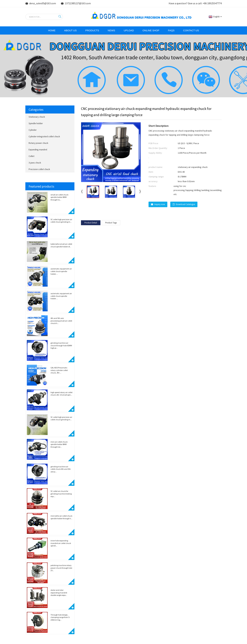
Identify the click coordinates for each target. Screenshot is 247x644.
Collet (31, 156)
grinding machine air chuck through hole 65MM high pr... (61, 345)
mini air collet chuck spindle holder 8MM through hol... (59, 444)
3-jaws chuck (35, 163)
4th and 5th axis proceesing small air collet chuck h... (61, 321)
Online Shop (151, 30)
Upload (129, 30)
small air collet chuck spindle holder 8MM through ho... (59, 197)
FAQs (171, 30)
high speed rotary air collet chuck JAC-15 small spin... (62, 394)
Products (92, 30)
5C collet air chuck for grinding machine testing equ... (61, 494)
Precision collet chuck (39, 169)
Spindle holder (36, 123)
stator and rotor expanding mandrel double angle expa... (59, 593)
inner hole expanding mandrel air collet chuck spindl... (61, 543)
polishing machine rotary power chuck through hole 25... (61, 568)
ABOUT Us (70, 30)
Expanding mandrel (38, 150)
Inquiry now (160, 204)
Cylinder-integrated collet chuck (44, 136)
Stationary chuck (37, 117)
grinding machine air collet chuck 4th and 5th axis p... (61, 469)
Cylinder (33, 130)
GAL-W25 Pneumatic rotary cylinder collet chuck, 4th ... (59, 370)
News (111, 30)
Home (52, 30)
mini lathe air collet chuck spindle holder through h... (61, 517)
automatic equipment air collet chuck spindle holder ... (61, 271)
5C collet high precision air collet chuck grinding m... (61, 221)
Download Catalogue (185, 204)
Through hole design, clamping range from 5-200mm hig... (60, 617)
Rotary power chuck (38, 143)
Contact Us (191, 30)
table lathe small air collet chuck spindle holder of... (61, 245)
